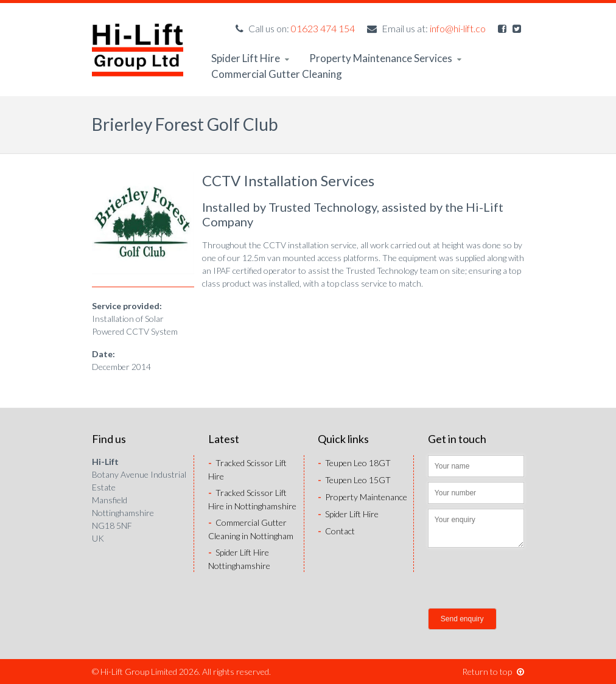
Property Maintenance (362, 497)
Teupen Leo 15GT (354, 480)
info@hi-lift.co (458, 28)
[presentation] (520, 579)
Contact (336, 531)
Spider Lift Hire (250, 58)
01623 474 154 (323, 28)
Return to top (493, 672)
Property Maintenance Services (385, 58)
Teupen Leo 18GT (354, 463)
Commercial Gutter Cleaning (277, 74)
